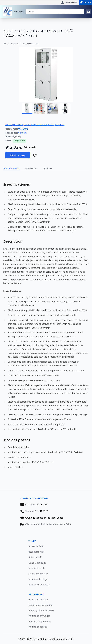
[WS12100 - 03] (52, 109)
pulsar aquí (41, 505)
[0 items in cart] (88, 11)
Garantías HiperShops (40, 621)
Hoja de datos (31, 168)
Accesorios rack (36, 568)
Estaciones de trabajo (31, 44)
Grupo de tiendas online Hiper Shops (44, 518)
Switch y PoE (35, 557)
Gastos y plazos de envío (41, 610)
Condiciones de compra (41, 605)
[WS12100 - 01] (27, 109)
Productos (19, 12)
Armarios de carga (38, 579)
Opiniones (48, 168)
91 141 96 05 (42, 511)
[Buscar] (55, 12)
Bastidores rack (36, 552)
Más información (12, 168)
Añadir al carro (18, 155)
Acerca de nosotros (38, 599)
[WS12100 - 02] (40, 109)
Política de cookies (38, 627)
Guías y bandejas (37, 563)
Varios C (23, 133)
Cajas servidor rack (38, 574)
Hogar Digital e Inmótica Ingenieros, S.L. (53, 639)
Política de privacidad (39, 616)
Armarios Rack (36, 546)
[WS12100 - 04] (65, 109)
